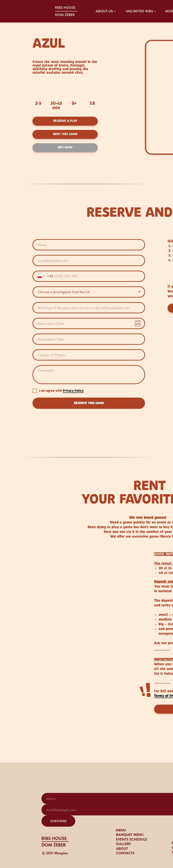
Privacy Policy (73, 391)
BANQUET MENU (130, 835)
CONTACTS (125, 853)
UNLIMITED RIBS (139, 11)
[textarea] (89, 375)
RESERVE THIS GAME (89, 403)
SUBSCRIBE (58, 821)
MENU (121, 830)
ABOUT (122, 849)
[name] (89, 245)
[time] (89, 339)
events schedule (132, 839)
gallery (123, 844)
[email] (89, 260)
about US (104, 11)
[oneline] (89, 308)
